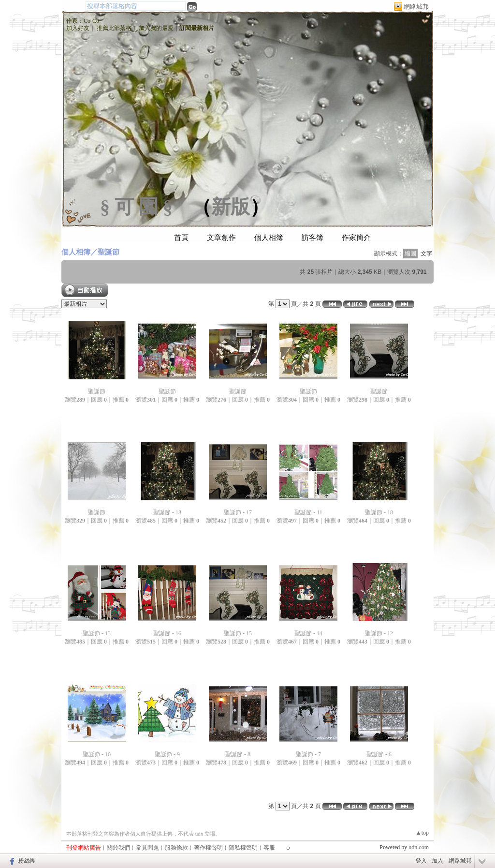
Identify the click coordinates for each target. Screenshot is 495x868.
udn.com (419, 847)
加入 (437, 861)
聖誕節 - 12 (379, 633)
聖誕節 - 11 (308, 512)
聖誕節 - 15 (238, 633)
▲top (422, 833)
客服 (269, 848)
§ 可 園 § (136, 207)
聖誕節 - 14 (308, 633)
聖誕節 (109, 252)
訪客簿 (313, 238)
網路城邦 (416, 7)
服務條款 (176, 848)
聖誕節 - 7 (308, 754)
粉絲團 (27, 861)
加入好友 (78, 28)
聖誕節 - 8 (238, 754)
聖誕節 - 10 (97, 754)
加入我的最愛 (156, 28)
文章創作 (221, 238)
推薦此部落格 (114, 28)
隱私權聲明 (243, 848)
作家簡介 (356, 238)
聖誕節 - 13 (97, 633)
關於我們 (118, 848)
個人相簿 (269, 238)
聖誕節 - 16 (167, 633)
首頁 (181, 238)
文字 (426, 254)
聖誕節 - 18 (167, 512)
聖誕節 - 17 (238, 512)
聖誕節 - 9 (167, 754)
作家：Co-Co (83, 21)
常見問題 (147, 848)
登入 (421, 861)
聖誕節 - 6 (379, 754)
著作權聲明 (208, 848)
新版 (231, 207)
